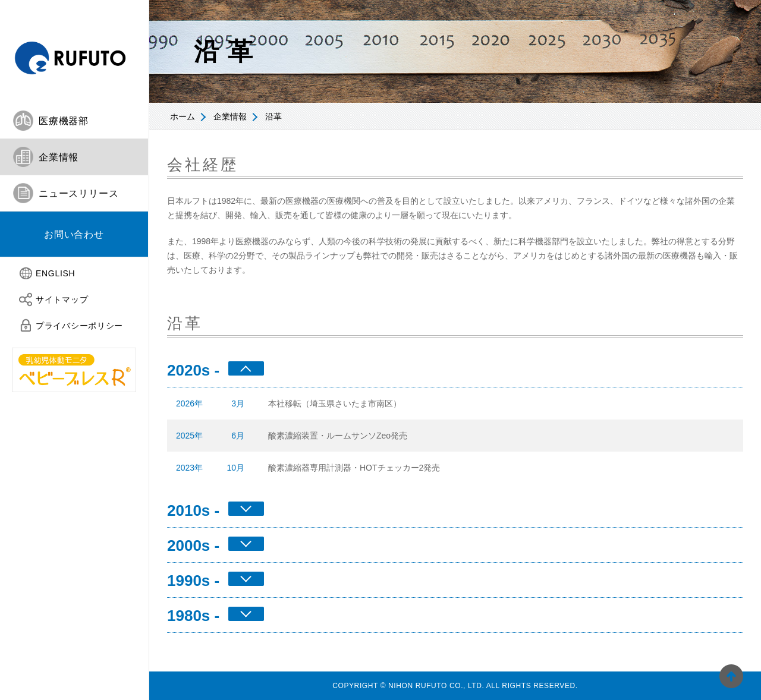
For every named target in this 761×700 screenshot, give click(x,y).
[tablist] (74, 180)
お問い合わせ (74, 234)
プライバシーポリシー (79, 326)
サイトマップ (62, 299)
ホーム (183, 116)
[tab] (74, 121)
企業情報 (230, 116)
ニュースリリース (78, 193)
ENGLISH (55, 273)
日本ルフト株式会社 (74, 51)
